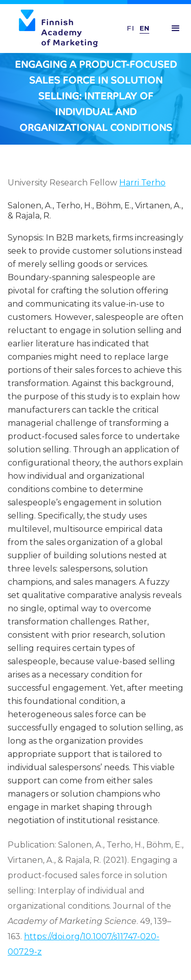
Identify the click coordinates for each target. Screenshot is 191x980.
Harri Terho (142, 183)
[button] (176, 29)
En (144, 28)
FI (131, 28)
